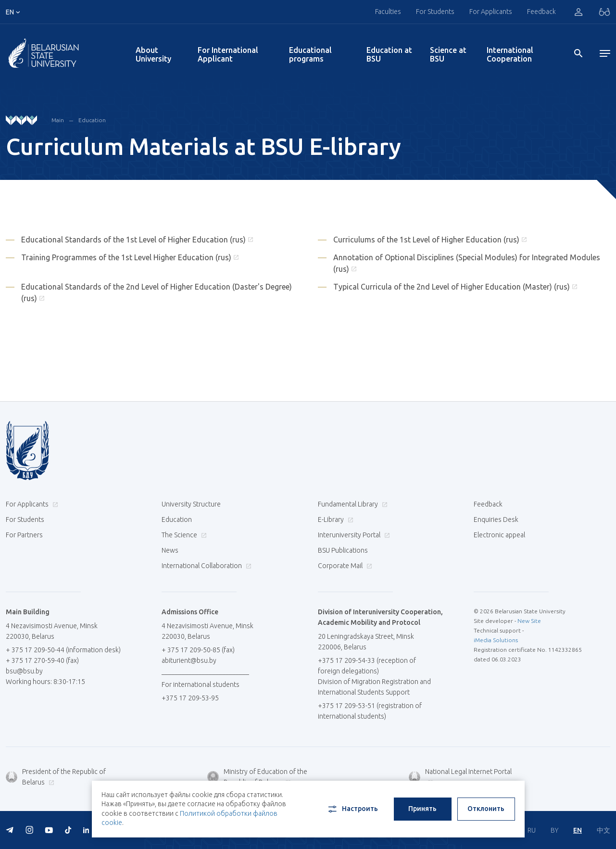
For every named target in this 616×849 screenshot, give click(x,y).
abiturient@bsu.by (189, 660)
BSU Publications (343, 550)
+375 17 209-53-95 (190, 698)
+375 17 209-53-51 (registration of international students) (370, 711)
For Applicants (491, 12)
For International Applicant (228, 54)
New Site (529, 621)
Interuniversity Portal (353, 535)
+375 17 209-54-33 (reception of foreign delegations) (367, 666)
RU (532, 830)
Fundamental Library (352, 504)
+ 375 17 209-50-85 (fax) (198, 650)
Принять (422, 809)
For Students (435, 12)
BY (554, 830)
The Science (183, 535)
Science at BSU (448, 54)
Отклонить (486, 809)
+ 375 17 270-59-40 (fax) (42, 660)
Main (58, 120)
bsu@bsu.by (24, 671)
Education (92, 120)
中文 (603, 830)
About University (153, 54)
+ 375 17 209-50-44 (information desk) (63, 650)
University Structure (191, 504)
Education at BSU (389, 54)
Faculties (388, 12)
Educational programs (310, 54)
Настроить (352, 809)
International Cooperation (510, 54)
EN (578, 830)
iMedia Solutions (496, 640)
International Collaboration (205, 566)
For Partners (24, 535)
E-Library (334, 520)
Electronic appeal (499, 535)
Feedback (541, 12)
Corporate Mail (344, 566)
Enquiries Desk (496, 520)
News (170, 550)
